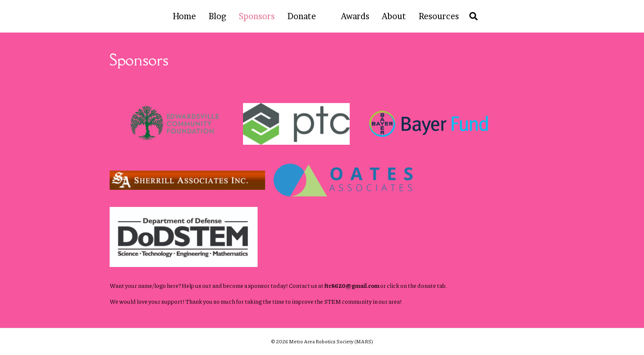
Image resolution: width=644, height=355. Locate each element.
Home (184, 16)
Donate (302, 16)
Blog (217, 16)
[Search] (471, 16)
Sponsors (257, 16)
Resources (439, 16)
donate (427, 285)
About (394, 16)
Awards (355, 16)
